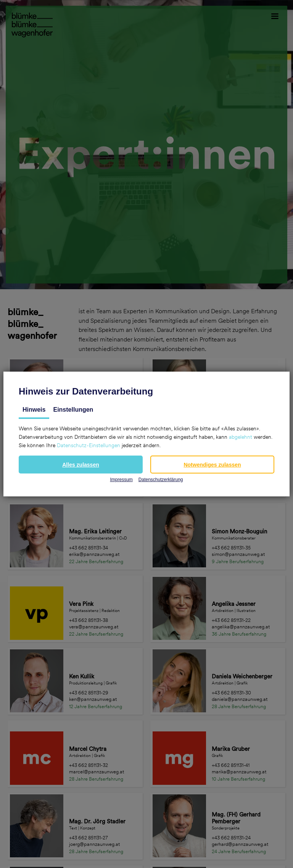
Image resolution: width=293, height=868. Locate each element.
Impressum (121, 480)
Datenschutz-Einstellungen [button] (89, 445)
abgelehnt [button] (241, 437)
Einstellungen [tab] (73, 410)
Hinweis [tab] (34, 410)
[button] (81, 465)
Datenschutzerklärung (161, 480)
